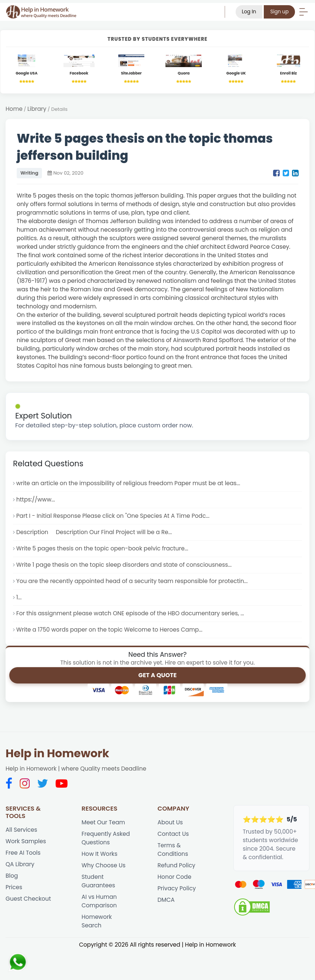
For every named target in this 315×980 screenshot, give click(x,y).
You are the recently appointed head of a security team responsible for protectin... (132, 581)
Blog (12, 876)
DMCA (166, 900)
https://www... (36, 499)
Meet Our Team (103, 822)
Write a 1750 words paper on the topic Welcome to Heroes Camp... (109, 630)
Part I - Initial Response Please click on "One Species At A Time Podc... (113, 516)
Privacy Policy (177, 888)
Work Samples (26, 841)
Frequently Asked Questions (106, 838)
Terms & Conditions (173, 850)
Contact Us (173, 834)
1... (19, 597)
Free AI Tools (23, 853)
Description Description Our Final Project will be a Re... (94, 532)
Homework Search (97, 921)
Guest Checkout (28, 899)
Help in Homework (57, 754)
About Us (170, 822)
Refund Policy (177, 865)
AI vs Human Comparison (99, 901)
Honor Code (175, 877)
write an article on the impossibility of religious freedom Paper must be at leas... (128, 483)
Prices (14, 887)
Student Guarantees (98, 881)
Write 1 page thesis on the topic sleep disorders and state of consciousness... (124, 565)
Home (14, 109)
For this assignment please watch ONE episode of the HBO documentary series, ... (130, 613)
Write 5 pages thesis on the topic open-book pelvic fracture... (102, 548)
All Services (21, 830)
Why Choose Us (104, 865)
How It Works (100, 854)
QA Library (20, 864)
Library (37, 109)
